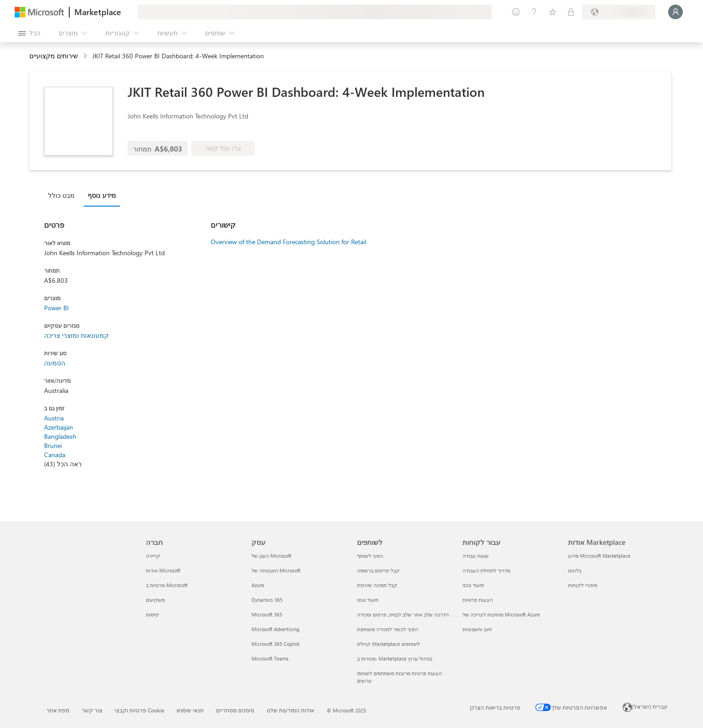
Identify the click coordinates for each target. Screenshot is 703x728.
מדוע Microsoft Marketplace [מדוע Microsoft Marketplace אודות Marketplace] (599, 556)
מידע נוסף (102, 195)
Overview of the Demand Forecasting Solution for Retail (288, 242)
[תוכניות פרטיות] (571, 12)
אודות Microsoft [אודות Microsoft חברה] (163, 570)
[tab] (64, 195)
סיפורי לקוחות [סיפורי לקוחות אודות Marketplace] (583, 585)
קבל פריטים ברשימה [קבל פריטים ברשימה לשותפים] (378, 570)
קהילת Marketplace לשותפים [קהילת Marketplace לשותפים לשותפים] (388, 644)
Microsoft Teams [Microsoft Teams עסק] (270, 658)
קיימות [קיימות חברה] (153, 614)
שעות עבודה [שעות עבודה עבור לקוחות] (476, 556)
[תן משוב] (516, 12)
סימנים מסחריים (235, 710)
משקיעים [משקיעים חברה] (155, 600)
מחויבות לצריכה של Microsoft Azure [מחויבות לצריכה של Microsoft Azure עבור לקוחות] (501, 614)
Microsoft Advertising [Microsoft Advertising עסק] (275, 629)
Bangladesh (60, 436)
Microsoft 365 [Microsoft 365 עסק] (267, 614)
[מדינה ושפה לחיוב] (619, 12)
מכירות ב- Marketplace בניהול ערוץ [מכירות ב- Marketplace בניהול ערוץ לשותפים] (395, 658)
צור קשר (92, 710)
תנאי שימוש (190, 710)
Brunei (53, 445)
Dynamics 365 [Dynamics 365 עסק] (267, 600)
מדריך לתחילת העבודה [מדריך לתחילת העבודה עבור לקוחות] (486, 570)
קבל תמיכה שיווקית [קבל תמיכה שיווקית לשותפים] (377, 585)
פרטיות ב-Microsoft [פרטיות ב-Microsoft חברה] (167, 585)
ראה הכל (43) (63, 464)
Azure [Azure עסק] (258, 585)
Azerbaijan (59, 427)
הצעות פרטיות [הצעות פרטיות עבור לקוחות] (478, 600)
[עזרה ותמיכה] (534, 12)
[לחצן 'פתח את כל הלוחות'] (29, 33)
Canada (55, 455)
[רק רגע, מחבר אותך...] (675, 12)
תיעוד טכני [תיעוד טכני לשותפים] (368, 600)
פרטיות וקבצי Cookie (139, 710)
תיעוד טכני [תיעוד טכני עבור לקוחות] (473, 585)
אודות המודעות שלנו (290, 710)
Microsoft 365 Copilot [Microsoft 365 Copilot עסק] (276, 644)
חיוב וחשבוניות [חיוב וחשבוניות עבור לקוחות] (477, 629)
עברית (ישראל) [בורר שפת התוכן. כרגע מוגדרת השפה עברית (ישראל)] (650, 706)
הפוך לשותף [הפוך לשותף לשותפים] (370, 556)
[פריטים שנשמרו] (552, 12)
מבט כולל (61, 195)
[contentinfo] (86, 56)
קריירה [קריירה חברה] (153, 556)
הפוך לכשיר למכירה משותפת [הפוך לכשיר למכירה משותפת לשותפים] (388, 629)
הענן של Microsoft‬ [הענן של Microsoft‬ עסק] (271, 556)
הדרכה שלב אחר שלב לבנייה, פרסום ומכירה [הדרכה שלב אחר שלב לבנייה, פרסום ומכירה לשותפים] (403, 614)
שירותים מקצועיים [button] (54, 56)
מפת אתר (58, 710)
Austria (54, 418)
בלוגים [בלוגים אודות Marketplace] (575, 570)
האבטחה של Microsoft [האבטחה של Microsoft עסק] (276, 570)
